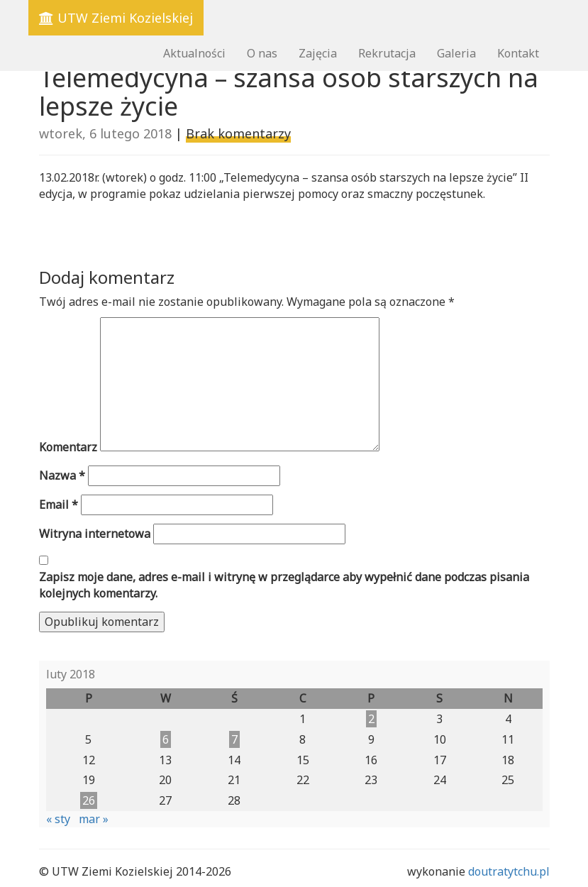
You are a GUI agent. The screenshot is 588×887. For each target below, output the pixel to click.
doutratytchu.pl (509, 871)
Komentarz (68, 447)
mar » (94, 819)
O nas (262, 53)
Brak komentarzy (238, 133)
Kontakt (518, 53)
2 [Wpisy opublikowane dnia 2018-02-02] (371, 719)
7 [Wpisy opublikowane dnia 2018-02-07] (234, 739)
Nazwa (62, 475)
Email (59, 505)
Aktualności (194, 53)
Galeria (456, 53)
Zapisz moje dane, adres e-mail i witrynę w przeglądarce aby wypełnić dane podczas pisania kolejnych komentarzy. (284, 585)
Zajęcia (318, 53)
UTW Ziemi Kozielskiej (116, 18)
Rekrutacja (387, 53)
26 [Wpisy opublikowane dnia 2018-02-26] (89, 800)
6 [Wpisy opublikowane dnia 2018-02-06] (166, 739)
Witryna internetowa (95, 534)
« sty (58, 819)
